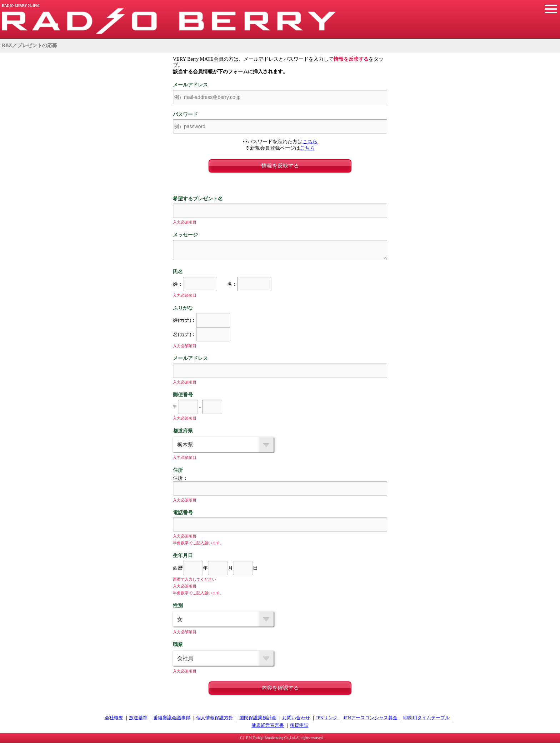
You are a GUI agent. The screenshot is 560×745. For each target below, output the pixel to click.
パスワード (185, 114)
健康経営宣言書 (268, 727)
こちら (310, 142)
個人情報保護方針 (215, 720)
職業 (178, 647)
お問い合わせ (296, 720)
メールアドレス (190, 85)
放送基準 (138, 720)
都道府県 (183, 433)
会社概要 (114, 720)
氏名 (178, 274)
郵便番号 (183, 397)
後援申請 (299, 727)
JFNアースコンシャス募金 (370, 720)
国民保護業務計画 (258, 720)
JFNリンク (327, 720)
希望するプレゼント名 (198, 199)
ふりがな (183, 310)
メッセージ (185, 235)
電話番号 (183, 515)
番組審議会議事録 (172, 720)
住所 (178, 472)
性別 (178, 608)
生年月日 (183, 558)
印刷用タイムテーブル (426, 720)
